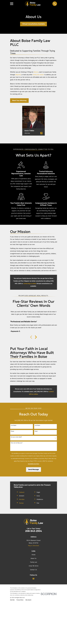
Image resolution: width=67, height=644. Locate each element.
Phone (12, 431)
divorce (36, 72)
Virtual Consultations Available (34, 24)
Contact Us (33, 570)
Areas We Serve (34, 566)
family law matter (38, 75)
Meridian (22, 499)
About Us (33, 558)
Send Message (34, 469)
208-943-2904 (34, 531)
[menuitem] (12, 600)
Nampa (21, 503)
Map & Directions (34, 546)
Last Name (37, 425)
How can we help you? (17, 443)
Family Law (34, 562)
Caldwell (22, 492)
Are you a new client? (16, 437)
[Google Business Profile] (33, 578)
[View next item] (36, 337)
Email (36, 431)
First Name (14, 425)
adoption (18, 75)
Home (33, 555)
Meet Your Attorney (19, 101)
